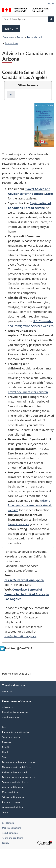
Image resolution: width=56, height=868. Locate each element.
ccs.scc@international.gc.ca (24, 580)
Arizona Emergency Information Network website (30, 505)
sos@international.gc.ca (20, 636)
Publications (11, 43)
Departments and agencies (15, 712)
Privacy (6, 843)
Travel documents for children (28, 392)
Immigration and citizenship (16, 732)
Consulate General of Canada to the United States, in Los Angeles (27, 594)
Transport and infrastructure (16, 782)
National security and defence (17, 767)
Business (6, 742)
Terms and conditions (13, 838)
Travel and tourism (11, 737)
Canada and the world (13, 787)
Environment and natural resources (19, 762)
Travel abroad (34, 37)
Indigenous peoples (12, 802)
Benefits (6, 747)
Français (49, 3)
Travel (20, 37)
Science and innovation (13, 797)
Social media (8, 823)
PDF (11, 95)
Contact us (7, 691)
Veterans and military (12, 807)
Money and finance (11, 792)
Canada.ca (8, 37)
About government (11, 717)
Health (5, 752)
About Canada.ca (10, 833)
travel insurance (19, 524)
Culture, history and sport (15, 772)
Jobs (4, 727)
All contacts (8, 707)
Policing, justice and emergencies (18, 777)
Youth (5, 812)
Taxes (5, 757)
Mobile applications (12, 828)
